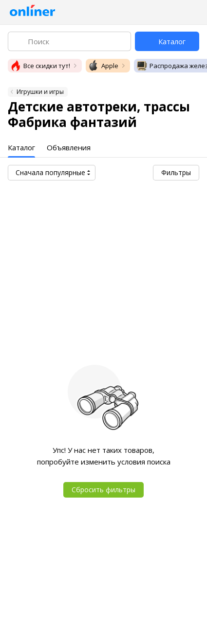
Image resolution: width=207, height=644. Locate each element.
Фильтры (176, 172)
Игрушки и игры (40, 92)
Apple (103, 66)
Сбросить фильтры (103, 490)
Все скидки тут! (40, 66)
